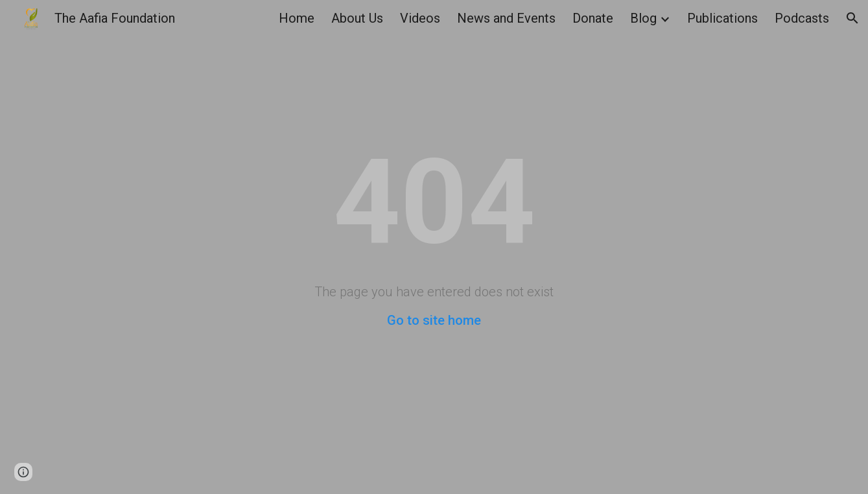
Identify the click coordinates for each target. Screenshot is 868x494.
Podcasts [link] (802, 18)
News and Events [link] (506, 18)
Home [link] (297, 18)
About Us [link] (357, 18)
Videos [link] (420, 18)
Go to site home (434, 320)
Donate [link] (593, 18)
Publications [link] (722, 18)
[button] (852, 18)
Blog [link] (643, 18)
